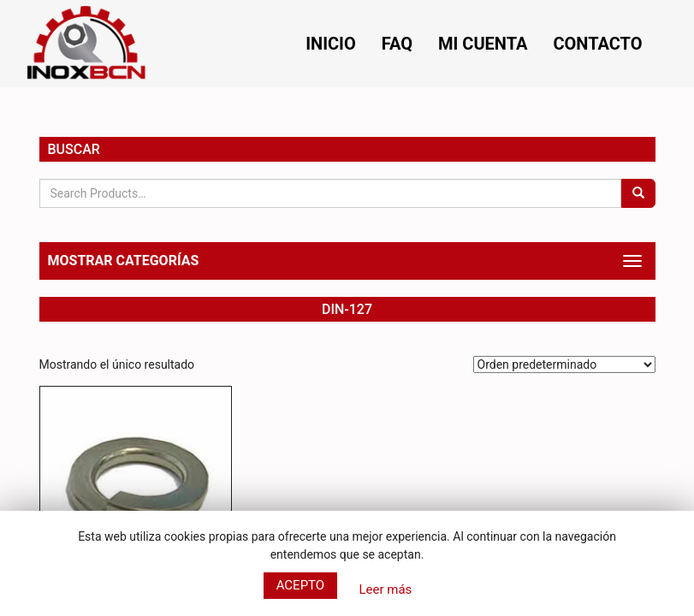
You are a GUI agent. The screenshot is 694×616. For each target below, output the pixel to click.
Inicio (331, 44)
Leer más (385, 589)
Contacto (597, 44)
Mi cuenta (483, 44)
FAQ (397, 44)
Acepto (301, 585)
